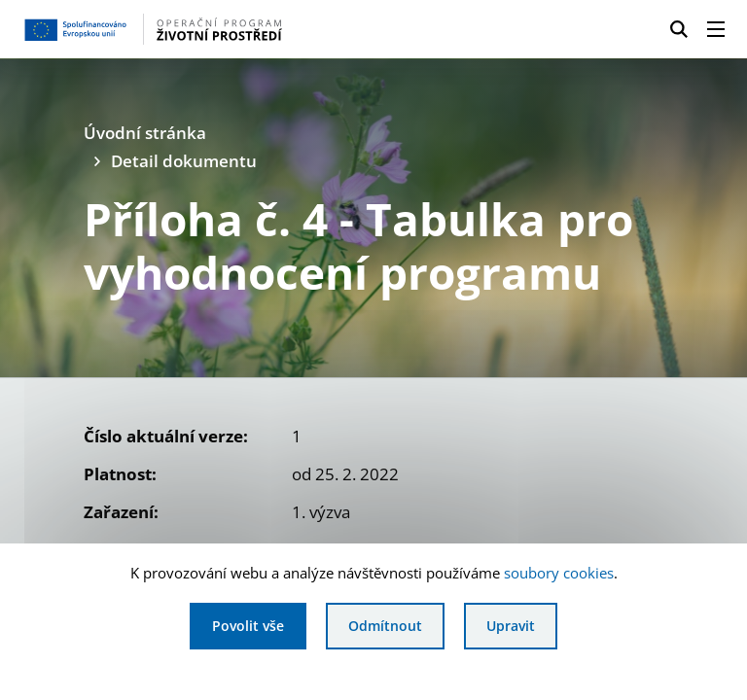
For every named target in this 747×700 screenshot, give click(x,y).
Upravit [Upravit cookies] (511, 626)
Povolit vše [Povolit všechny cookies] (248, 626)
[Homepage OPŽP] (179, 29)
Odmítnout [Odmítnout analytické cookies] (385, 626)
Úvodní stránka (145, 133)
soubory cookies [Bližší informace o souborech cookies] (559, 573)
